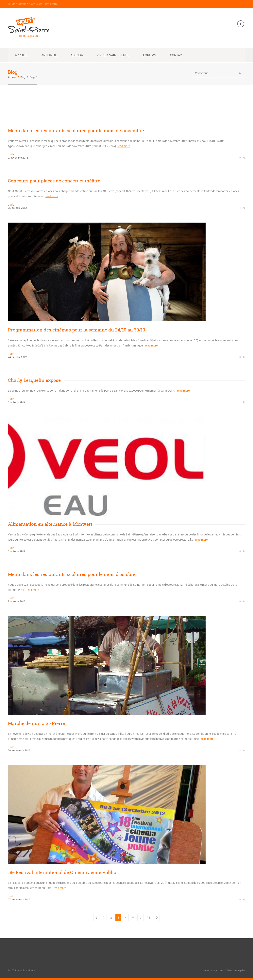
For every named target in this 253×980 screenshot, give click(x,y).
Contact (177, 55)
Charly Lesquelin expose (34, 380)
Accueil (21, 55)
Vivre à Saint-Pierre (113, 55)
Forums (150, 55)
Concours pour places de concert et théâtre (54, 181)
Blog (23, 77)
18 (149, 917)
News (206, 970)
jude (11, 154)
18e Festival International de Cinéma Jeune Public (62, 872)
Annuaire (49, 55)
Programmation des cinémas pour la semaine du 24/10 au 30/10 (76, 330)
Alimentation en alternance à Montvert (50, 524)
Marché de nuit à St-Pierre (36, 723)
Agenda (77, 55)
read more (124, 146)
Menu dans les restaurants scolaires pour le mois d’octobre (72, 574)
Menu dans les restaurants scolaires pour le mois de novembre (76, 131)
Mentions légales (236, 970)
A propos (218, 970)
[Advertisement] (80, 103)
